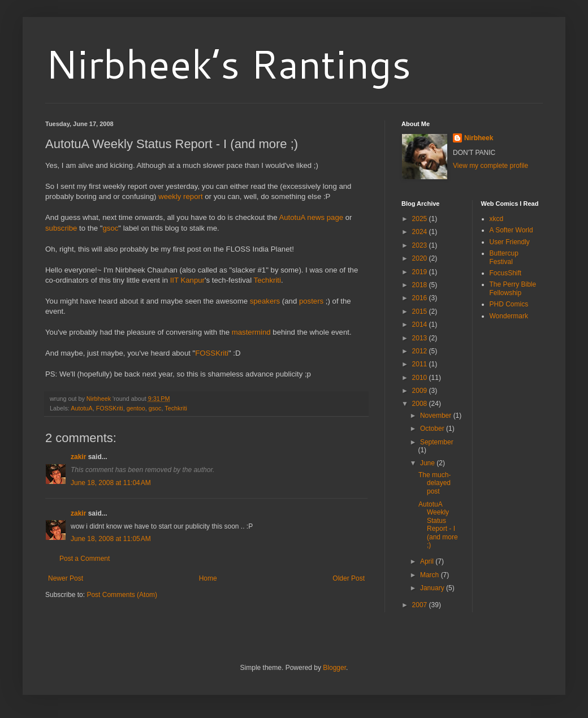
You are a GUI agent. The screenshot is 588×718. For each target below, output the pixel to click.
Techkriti (267, 280)
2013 (421, 338)
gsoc (110, 228)
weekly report (180, 196)
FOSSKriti (212, 353)
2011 (421, 364)
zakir (78, 457)
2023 (421, 245)
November (437, 416)
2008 (421, 404)
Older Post (349, 578)
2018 (421, 285)
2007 (421, 605)
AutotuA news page (311, 217)
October (433, 429)
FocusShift (506, 273)
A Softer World (511, 230)
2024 (421, 232)
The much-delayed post (434, 483)
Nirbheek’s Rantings (228, 63)
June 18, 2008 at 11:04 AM (111, 483)
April (428, 561)
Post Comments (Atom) (122, 595)
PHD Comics (509, 304)
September (437, 442)
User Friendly (510, 242)
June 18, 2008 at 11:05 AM (111, 539)
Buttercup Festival (504, 257)
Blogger (334, 668)
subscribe (61, 228)
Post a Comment (85, 559)
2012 (421, 351)
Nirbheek (479, 138)
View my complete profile (490, 166)
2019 (421, 272)
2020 (421, 258)
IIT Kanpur (187, 280)
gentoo (136, 408)
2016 (421, 298)
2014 (421, 325)
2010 (421, 378)
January (433, 588)
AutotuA (81, 408)
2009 (421, 391)
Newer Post (66, 578)
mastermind (251, 332)
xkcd (497, 219)
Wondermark (509, 316)
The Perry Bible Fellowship (513, 288)
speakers (265, 301)
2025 (421, 219)
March (431, 575)
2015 (421, 312)
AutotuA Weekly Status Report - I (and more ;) (438, 525)
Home (208, 578)
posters (311, 301)
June (428, 463)
